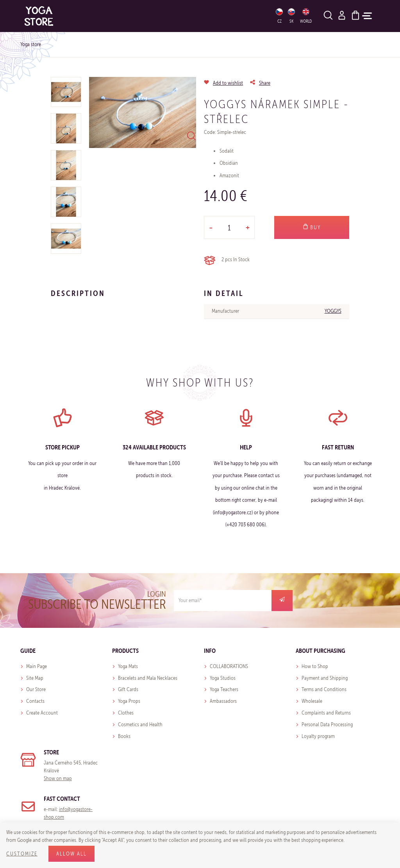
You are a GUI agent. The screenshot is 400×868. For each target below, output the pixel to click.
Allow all (71, 854)
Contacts (35, 701)
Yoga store (31, 44)
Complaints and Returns (326, 713)
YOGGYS (333, 311)
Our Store (36, 689)
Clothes (126, 713)
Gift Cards (128, 689)
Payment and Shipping (325, 678)
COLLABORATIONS (229, 666)
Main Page (37, 666)
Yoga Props (129, 701)
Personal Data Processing (327, 725)
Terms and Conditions (324, 689)
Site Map (35, 678)
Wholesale (312, 701)
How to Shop (315, 666)
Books (124, 736)
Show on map (58, 778)
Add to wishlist (228, 83)
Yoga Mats (128, 666)
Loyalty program (318, 736)
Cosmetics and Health (140, 725)
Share (265, 83)
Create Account (42, 713)
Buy (312, 227)
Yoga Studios (223, 678)
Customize (22, 854)
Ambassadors (223, 701)
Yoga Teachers (224, 689)
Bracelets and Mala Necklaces (148, 678)
